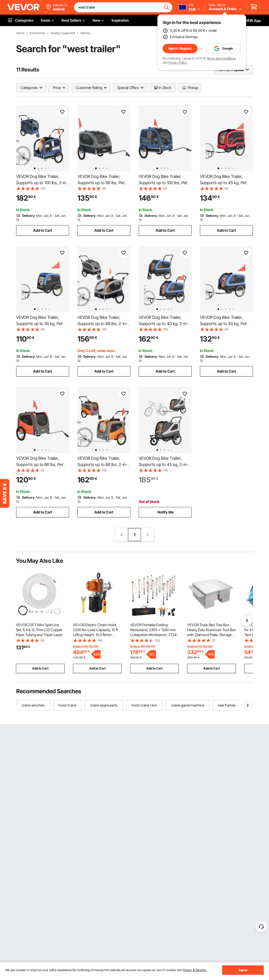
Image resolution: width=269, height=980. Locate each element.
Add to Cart (43, 230)
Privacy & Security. (195, 970)
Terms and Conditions (221, 58)
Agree (243, 970)
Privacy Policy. (178, 62)
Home (20, 33)
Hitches (85, 33)
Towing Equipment (63, 33)
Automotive (37, 33)
